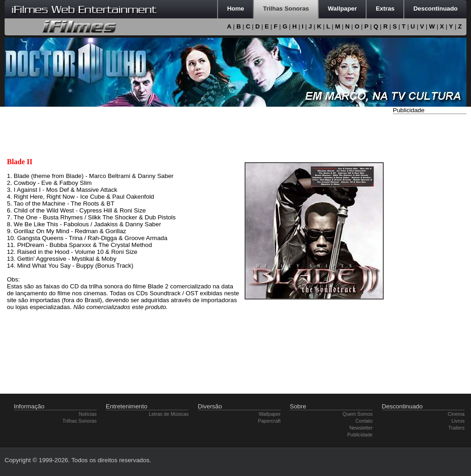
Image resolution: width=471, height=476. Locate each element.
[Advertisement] (430, 254)
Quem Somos (358, 414)
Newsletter (361, 428)
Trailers (457, 428)
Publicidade (360, 435)
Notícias (88, 414)
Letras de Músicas (169, 414)
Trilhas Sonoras (80, 421)
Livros (458, 421)
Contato (364, 421)
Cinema (456, 414)
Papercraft (269, 421)
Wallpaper (270, 414)
